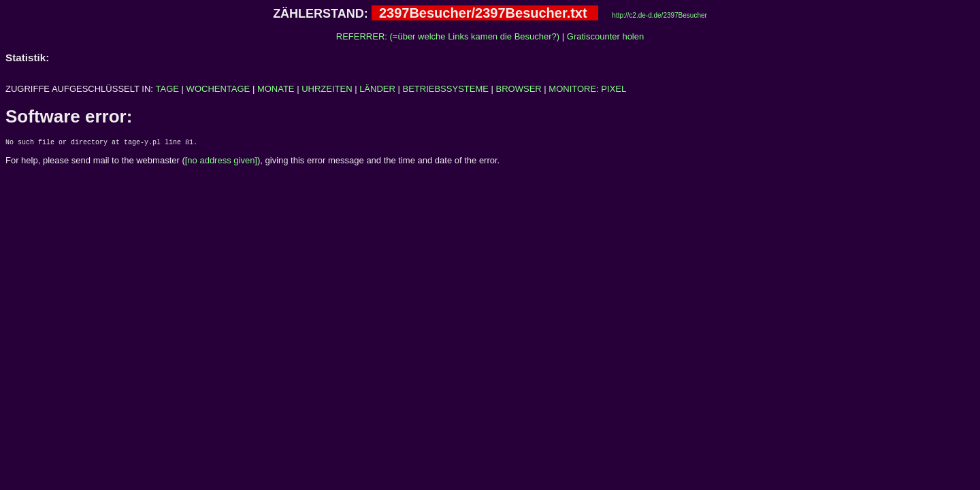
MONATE (276, 89)
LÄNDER (377, 89)
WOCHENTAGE (218, 89)
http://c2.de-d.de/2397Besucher (659, 15)
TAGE (167, 89)
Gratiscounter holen (605, 36)
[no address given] (221, 162)
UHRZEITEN (327, 89)
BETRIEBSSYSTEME (446, 89)
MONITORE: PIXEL (587, 89)
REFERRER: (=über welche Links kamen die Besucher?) (448, 36)
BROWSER (519, 89)
